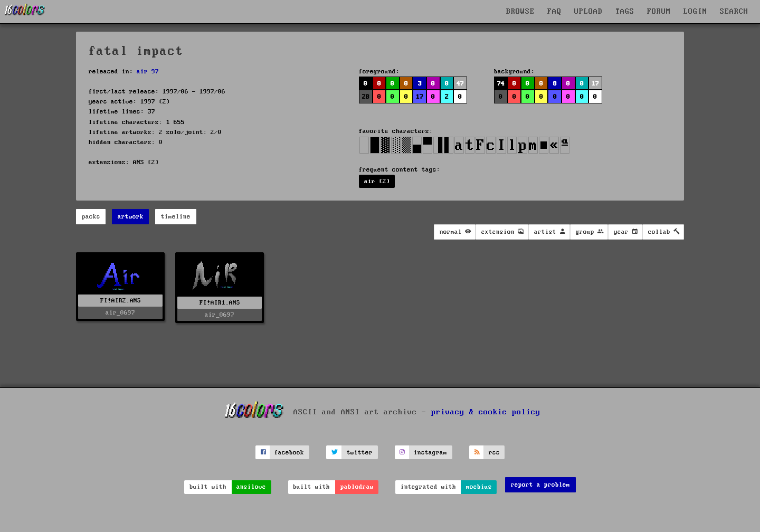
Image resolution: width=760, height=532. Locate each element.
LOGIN (695, 12)
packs (91, 217)
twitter (360, 453)
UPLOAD (588, 12)
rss (494, 453)
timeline (176, 217)
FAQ (554, 12)
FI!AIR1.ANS (220, 303)
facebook (289, 453)
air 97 (148, 72)
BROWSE (520, 12)
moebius (479, 487)
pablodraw (357, 487)
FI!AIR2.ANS (121, 301)
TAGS (625, 12)
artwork (131, 217)
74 (501, 84)
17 (420, 97)
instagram (430, 453)
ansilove (251, 487)
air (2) (377, 181)
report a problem (540, 485)
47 (460, 84)
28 (366, 97)
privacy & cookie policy (486, 412)
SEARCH (734, 12)
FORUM (659, 12)
